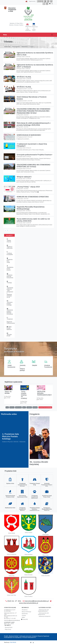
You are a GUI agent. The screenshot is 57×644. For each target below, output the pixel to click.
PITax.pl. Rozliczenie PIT (29, 637)
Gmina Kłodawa (28, 554)
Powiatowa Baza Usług (10, 260)
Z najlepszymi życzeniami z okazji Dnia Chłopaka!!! (32, 145)
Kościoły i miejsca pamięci (23, 368)
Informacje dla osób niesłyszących (43, 614)
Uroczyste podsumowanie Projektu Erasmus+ (35, 155)
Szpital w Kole (10, 483)
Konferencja (18, 407)
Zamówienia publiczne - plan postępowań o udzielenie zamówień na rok (10, 292)
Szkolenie (29, 407)
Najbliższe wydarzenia (10, 247)
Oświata (24, 615)
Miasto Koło (46, 555)
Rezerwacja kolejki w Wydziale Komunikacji (10, 311)
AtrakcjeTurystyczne (48, 366)
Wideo (23, 617)
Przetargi (9, 282)
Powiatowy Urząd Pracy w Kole (47, 496)
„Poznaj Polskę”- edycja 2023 (28, 187)
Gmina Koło (12, 576)
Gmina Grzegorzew (12, 554)
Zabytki (35, 365)
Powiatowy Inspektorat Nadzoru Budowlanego (22, 510)
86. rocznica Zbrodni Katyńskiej (39, 463)
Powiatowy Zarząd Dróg (35, 484)
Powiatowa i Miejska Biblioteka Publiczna (47, 509)
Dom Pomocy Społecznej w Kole (22, 496)
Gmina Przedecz (28, 596)
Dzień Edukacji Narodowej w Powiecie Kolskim (32, 98)
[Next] (10, 230)
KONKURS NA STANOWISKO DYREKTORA (33, 197)
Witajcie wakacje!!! (24, 177)
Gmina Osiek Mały (12, 595)
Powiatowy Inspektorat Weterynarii (35, 497)
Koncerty (12, 407)
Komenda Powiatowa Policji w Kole (47, 485)
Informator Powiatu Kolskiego (10, 303)
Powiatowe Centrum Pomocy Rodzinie (22, 485)
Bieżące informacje (26, 612)
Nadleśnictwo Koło (10, 508)
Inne (7, 407)
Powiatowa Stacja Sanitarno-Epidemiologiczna (35, 509)
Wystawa (35, 407)
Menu (5, 35)
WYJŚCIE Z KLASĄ (24, 77)
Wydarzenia (24, 614)
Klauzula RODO (8, 627)
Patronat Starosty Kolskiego (45, 407)
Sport (24, 407)
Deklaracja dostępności (44, 616)
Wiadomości (25, 47)
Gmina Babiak (12, 533)
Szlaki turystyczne (11, 366)
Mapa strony (8, 629)
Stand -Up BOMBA (8, 392)
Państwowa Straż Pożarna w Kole (10, 496)
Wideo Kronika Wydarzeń (9, 328)
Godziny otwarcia (9, 240)
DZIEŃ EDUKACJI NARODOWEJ (29, 135)
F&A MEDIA (13, 642)
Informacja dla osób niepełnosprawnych (43, 610)
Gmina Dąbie (46, 535)
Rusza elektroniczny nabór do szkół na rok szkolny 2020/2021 (33, 220)
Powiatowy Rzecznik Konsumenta (10, 276)
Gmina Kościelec (28, 575)
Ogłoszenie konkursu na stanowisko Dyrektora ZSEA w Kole (35, 54)
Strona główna (16, 47)
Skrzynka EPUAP (9, 335)
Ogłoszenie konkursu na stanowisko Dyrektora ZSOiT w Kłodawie (35, 66)
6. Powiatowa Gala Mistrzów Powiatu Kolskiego (10, 436)
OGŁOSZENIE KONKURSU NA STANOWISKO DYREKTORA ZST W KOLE (33, 166)
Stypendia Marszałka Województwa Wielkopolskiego (31, 208)
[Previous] (5, 230)
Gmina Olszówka (46, 576)
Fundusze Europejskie (10, 253)
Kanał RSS (25, 619)
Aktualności (24, 610)
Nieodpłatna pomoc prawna (10, 268)
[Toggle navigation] (52, 35)
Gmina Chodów (29, 533)
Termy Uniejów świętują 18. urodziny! (24, 395)
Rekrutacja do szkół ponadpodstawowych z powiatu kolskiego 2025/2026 (34, 124)
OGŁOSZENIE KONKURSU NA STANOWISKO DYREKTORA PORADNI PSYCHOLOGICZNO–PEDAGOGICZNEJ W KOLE (33, 111)
